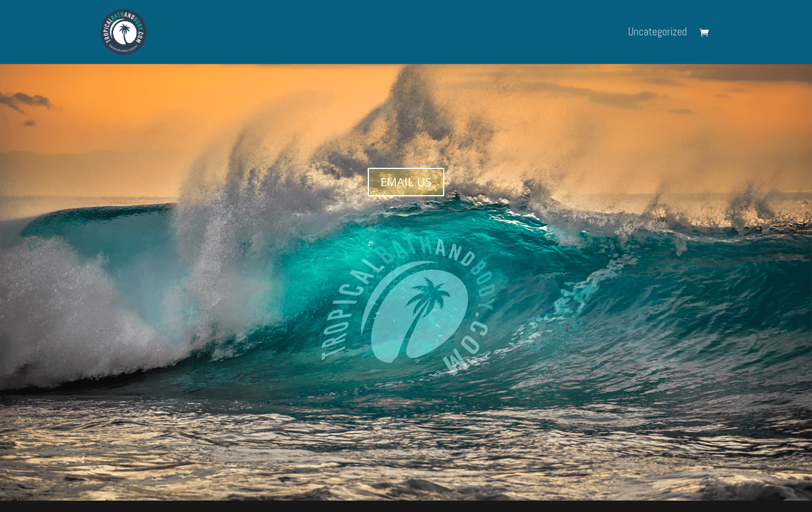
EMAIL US (406, 182)
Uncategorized (658, 33)
